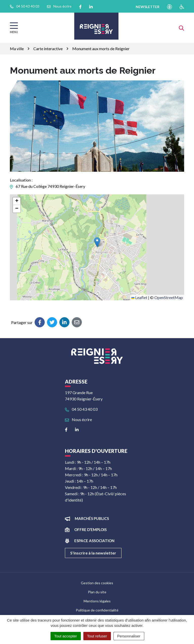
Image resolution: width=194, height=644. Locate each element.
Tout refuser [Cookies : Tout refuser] (97, 636)
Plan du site (97, 592)
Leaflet (139, 297)
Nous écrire (78, 419)
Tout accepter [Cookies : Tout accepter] (66, 636)
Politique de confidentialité (97, 610)
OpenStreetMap (169, 297)
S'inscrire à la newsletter (93, 553)
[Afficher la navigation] (14, 28)
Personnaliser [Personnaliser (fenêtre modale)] (129, 636)
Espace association (94, 541)
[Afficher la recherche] (181, 28)
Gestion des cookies (97, 583)
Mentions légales (97, 601)
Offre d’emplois (90, 530)
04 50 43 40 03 (81, 409)
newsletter (148, 7)
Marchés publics (92, 518)
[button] (97, 242)
